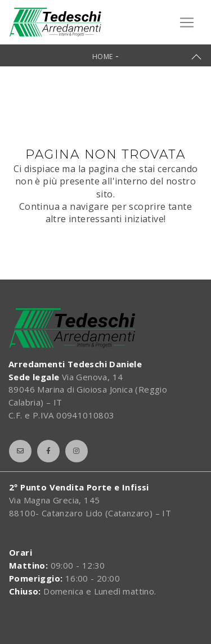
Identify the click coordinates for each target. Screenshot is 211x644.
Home (103, 57)
